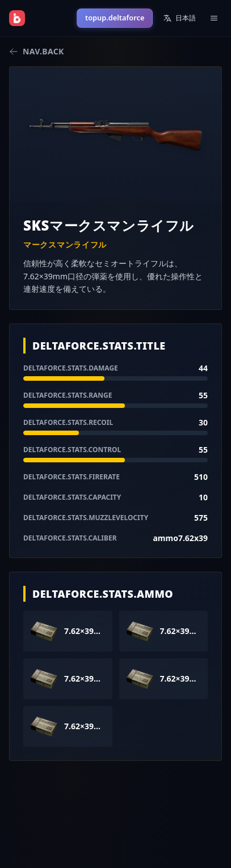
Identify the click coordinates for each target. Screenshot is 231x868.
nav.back (37, 51)
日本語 (179, 18)
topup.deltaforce (115, 18)
